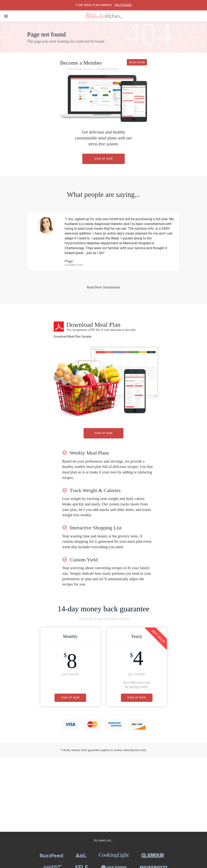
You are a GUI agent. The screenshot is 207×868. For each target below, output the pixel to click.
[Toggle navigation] (6, 16)
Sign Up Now (104, 159)
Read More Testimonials (104, 287)
